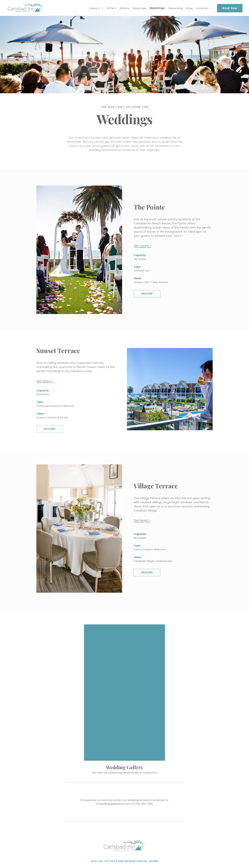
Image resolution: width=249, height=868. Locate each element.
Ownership (176, 8)
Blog (190, 8)
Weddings (157, 8)
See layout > (45, 381)
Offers (112, 8)
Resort (95, 8)
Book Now (230, 8)
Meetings (140, 8)
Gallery (125, 8)
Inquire (147, 294)
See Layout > (142, 246)
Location (202, 8)
